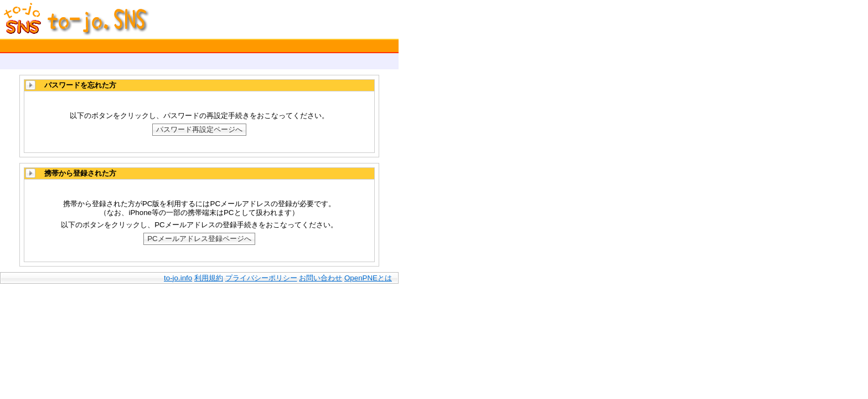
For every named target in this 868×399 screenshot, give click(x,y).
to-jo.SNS (66, 19)
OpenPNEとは (368, 278)
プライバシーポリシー (261, 278)
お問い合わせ (321, 278)
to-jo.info (178, 278)
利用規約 (209, 278)
